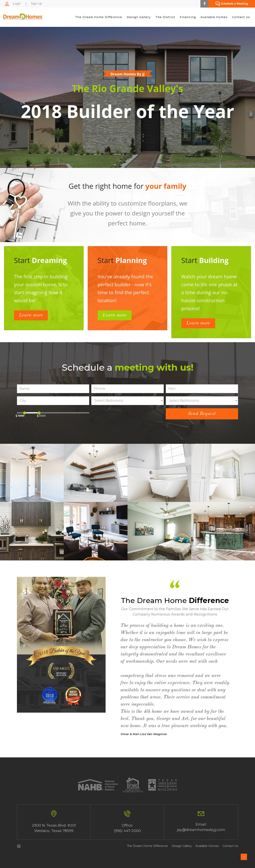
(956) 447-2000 (127, 831)
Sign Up (37, 4)
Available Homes (214, 17)
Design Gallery (138, 17)
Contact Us (241, 17)
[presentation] (122, 416)
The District (165, 17)
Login (13, 4)
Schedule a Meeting (232, 4)
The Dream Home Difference (98, 17)
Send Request (202, 414)
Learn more (31, 315)
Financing (188, 17)
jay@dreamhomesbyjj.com (201, 830)
